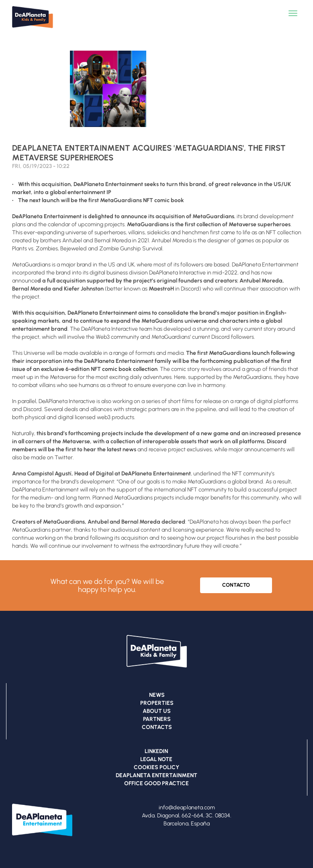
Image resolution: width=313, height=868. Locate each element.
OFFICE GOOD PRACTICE (156, 783)
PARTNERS (157, 719)
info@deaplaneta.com (187, 808)
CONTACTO (236, 585)
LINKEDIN (156, 751)
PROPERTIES (157, 703)
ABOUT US (157, 711)
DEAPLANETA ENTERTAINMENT (156, 775)
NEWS (157, 695)
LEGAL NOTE (156, 759)
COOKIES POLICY (156, 767)
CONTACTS (157, 727)
